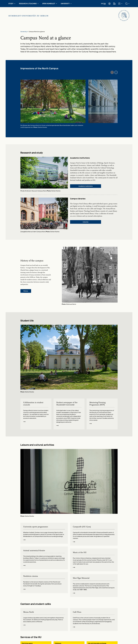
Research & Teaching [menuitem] (29, 4)
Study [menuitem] (13, 4)
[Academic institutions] (114, 4)
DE (102, 4)
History (26, 291)
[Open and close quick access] (120, 4)
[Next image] (116, 72)
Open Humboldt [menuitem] (50, 4)
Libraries (86, 222)
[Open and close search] (127, 4)
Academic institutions (86, 186)
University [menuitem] (67, 4)
